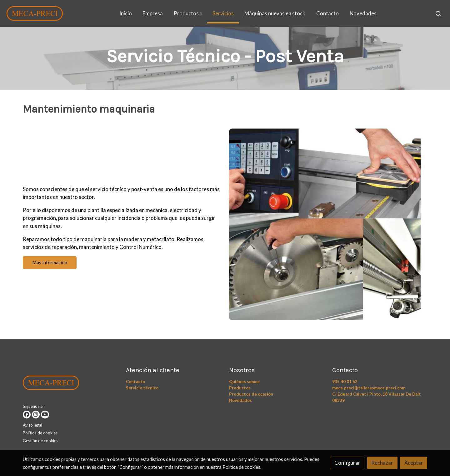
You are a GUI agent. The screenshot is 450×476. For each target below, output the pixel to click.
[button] (188, 13)
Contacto (135, 382)
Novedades (240, 400)
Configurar (347, 463)
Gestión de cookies (40, 441)
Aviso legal (32, 425)
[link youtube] (45, 415)
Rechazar (382, 463)
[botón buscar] (438, 13)
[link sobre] (70, 384)
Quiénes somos (244, 382)
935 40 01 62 (345, 382)
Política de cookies (40, 433)
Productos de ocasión (251, 394)
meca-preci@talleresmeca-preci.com (369, 388)
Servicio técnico (142, 388)
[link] (35, 13)
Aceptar (414, 463)
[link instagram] (36, 415)
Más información (50, 262)
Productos (240, 388)
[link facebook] (27, 415)
